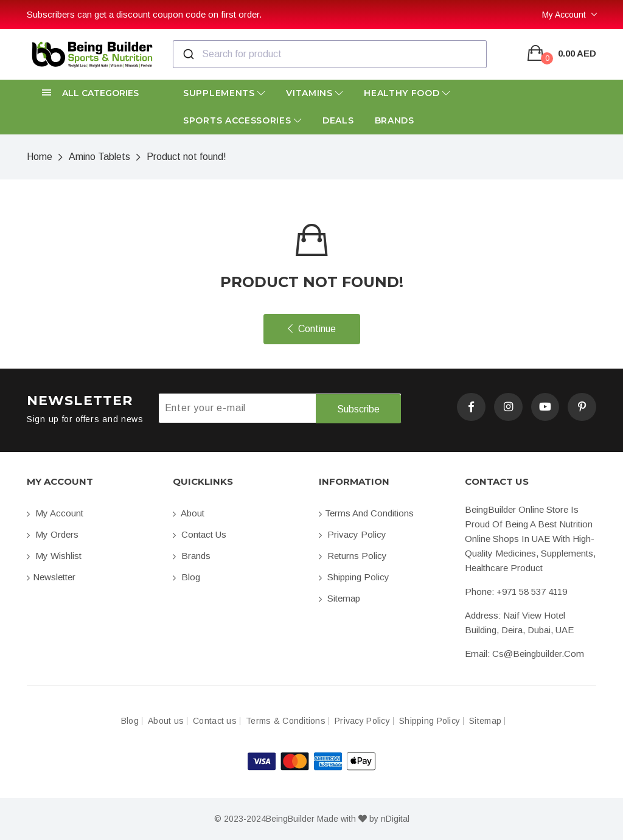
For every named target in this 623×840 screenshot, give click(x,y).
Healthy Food (407, 93)
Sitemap (339, 598)
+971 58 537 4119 (532, 592)
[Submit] (188, 54)
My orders (53, 534)
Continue (312, 329)
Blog (186, 577)
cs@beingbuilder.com (538, 654)
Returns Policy (353, 556)
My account (55, 513)
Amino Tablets (99, 157)
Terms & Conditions (286, 721)
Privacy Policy (353, 534)
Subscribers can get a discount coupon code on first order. (144, 14)
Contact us (200, 534)
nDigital (395, 819)
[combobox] (330, 54)
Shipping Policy (354, 577)
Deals (338, 120)
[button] (92, 93)
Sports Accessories (242, 120)
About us (166, 721)
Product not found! (186, 157)
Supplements (224, 93)
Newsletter (51, 577)
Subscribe (358, 408)
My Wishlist (54, 556)
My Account (564, 15)
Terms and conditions (366, 513)
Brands (395, 120)
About (189, 513)
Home (40, 157)
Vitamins (315, 93)
